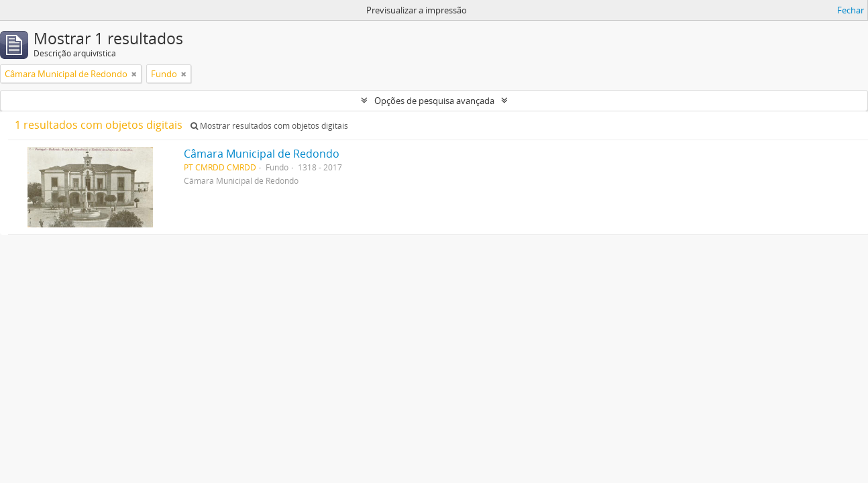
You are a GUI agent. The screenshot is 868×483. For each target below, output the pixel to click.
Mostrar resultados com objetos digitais (269, 126)
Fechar (851, 10)
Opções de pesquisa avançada (434, 101)
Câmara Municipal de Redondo (262, 154)
